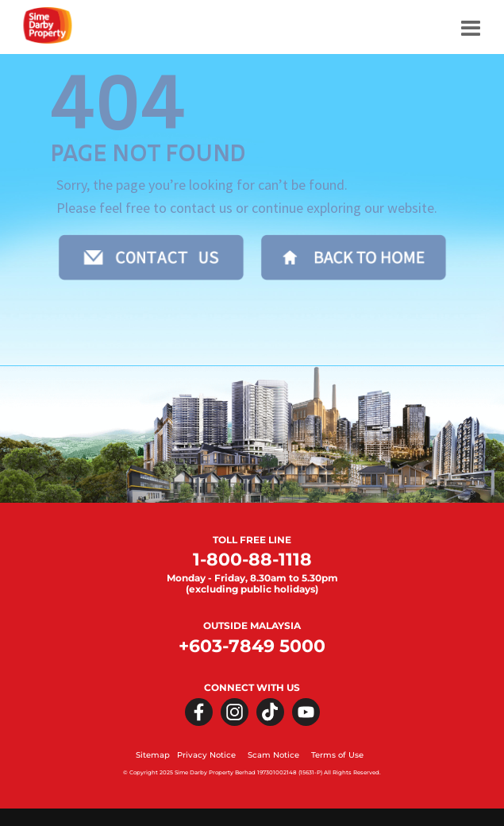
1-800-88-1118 (252, 560)
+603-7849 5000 (252, 646)
